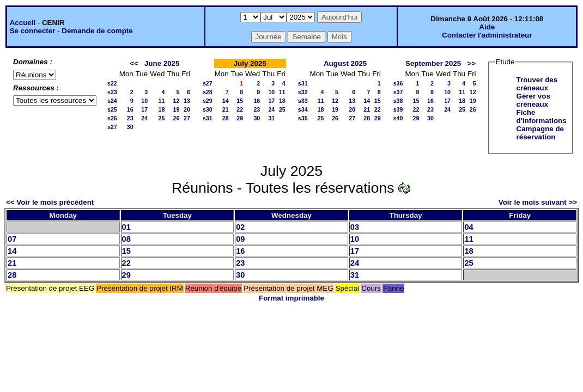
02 (240, 227)
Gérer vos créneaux (533, 100)
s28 (208, 92)
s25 (112, 109)
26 (176, 118)
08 (126, 239)
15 (240, 101)
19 (176, 109)
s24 (112, 101)
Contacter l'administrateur (487, 35)
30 (130, 127)
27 (187, 118)
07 (12, 239)
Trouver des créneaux (537, 84)
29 (240, 118)
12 (176, 101)
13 (187, 101)
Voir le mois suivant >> (538, 202)
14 (226, 101)
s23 (112, 92)
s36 (398, 83)
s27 (112, 127)
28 (226, 118)
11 (162, 101)
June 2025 (162, 63)
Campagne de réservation (540, 133)
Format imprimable (291, 298)
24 (144, 118)
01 (126, 227)
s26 (112, 118)
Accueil (23, 23)
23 (130, 118)
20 (187, 109)
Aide (487, 27)
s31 (208, 118)
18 (162, 109)
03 (355, 227)
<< (134, 63)
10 (144, 101)
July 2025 (250, 63)
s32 (303, 92)
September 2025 (433, 63)
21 (226, 109)
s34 (303, 109)
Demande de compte (97, 31)
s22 (112, 83)
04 (469, 227)
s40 (398, 118)
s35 (303, 118)
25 (162, 118)
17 (144, 109)
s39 (398, 109)
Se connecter (33, 31)
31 (271, 118)
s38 (398, 101)
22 (240, 109)
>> (471, 63)
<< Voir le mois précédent (50, 202)
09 (240, 239)
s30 (208, 109)
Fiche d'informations (542, 117)
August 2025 (345, 63)
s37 (398, 92)
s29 (208, 101)
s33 (303, 101)
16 (130, 109)
